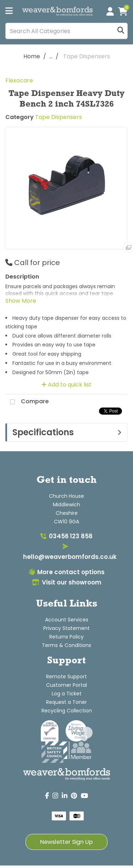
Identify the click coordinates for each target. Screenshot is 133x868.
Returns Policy (66, 637)
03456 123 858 (66, 536)
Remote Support (66, 676)
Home (32, 56)
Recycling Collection (67, 711)
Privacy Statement (66, 628)
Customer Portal (66, 685)
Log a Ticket (67, 694)
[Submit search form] (121, 31)
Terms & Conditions (66, 645)
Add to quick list (66, 385)
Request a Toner (66, 702)
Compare (27, 402)
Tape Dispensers (87, 56)
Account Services (67, 620)
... (51, 56)
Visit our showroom (67, 582)
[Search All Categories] (66, 31)
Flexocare (19, 80)
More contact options (67, 572)
